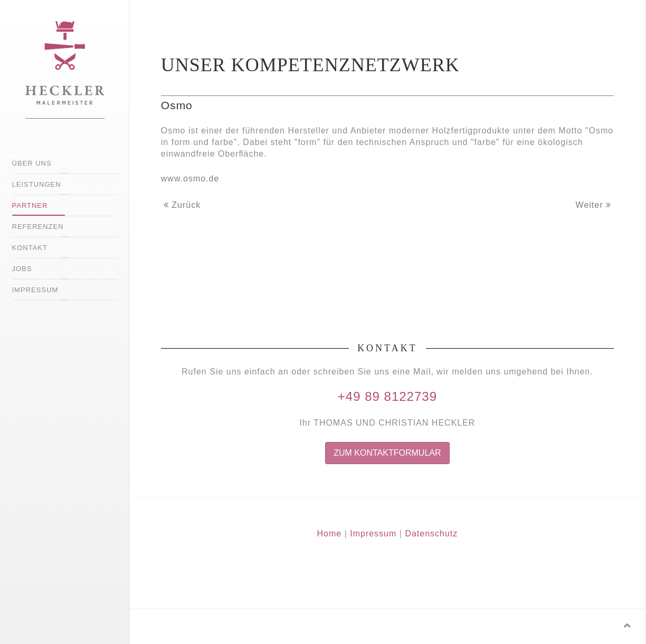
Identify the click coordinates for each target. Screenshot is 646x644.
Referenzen (38, 227)
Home (329, 534)
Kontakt (30, 248)
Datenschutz (431, 534)
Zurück (182, 205)
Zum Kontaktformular (387, 453)
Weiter (593, 205)
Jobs (22, 269)
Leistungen (37, 184)
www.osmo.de (190, 179)
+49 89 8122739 (387, 396)
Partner (30, 205)
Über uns (32, 163)
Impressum (35, 290)
